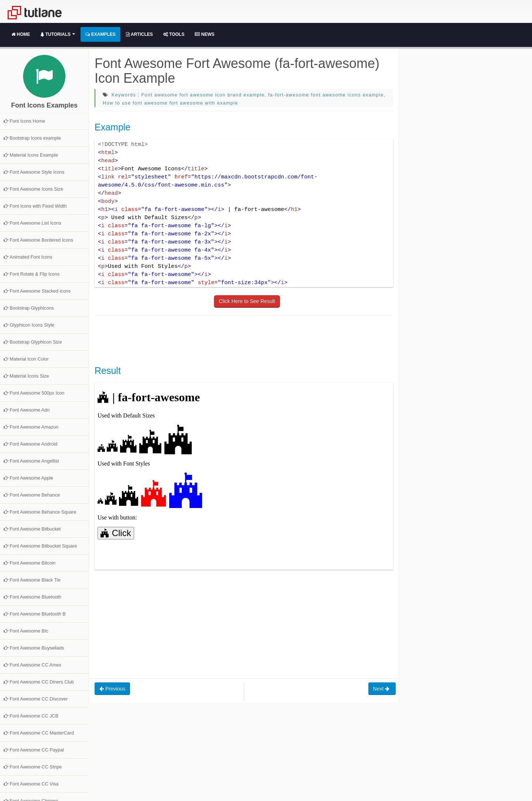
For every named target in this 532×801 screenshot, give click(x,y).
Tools (174, 34)
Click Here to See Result (247, 301)
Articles (139, 34)
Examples (100, 34)
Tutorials (58, 34)
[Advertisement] (229, 340)
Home (21, 34)
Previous (112, 689)
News (204, 34)
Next (382, 689)
